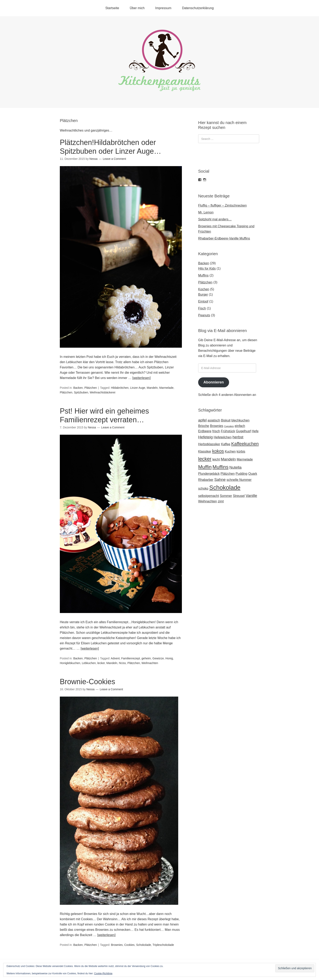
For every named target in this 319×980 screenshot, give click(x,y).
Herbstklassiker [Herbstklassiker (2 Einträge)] (209, 444)
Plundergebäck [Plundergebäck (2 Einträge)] (209, 474)
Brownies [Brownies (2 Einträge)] (217, 426)
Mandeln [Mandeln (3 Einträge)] (228, 459)
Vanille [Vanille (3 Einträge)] (251, 496)
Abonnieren (214, 382)
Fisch (202, 308)
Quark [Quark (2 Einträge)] (253, 474)
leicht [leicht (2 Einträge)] (216, 459)
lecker (101, 663)
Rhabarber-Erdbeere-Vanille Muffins (224, 238)
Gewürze (158, 658)
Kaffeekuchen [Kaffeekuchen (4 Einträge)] (245, 444)
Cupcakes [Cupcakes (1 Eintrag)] (229, 426)
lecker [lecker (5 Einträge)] (205, 459)
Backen (78, 388)
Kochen (204, 289)
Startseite (112, 8)
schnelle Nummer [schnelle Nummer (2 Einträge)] (239, 480)
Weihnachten (150, 663)
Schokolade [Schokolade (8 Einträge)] (225, 487)
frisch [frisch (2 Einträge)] (216, 431)
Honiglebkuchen (70, 663)
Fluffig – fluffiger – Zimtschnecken (222, 205)
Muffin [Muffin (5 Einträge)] (205, 467)
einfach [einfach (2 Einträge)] (240, 426)
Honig (169, 658)
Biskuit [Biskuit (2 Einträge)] (226, 420)
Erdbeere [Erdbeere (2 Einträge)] (205, 431)
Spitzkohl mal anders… (215, 219)
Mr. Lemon (206, 212)
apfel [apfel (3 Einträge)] (202, 420)
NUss (122, 663)
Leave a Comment (114, 159)
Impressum (163, 8)
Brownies (117, 945)
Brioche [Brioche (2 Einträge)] (204, 426)
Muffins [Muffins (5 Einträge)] (221, 467)
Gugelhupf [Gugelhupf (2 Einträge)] (243, 431)
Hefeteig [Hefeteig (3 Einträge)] (205, 437)
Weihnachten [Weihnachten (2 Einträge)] (208, 501)
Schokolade (144, 945)
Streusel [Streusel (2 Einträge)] (239, 496)
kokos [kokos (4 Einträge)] (218, 451)
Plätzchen (91, 388)
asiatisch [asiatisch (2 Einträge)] (214, 420)
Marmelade (166, 388)
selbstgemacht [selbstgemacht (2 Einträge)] (209, 496)
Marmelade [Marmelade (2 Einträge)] (245, 459)
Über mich (137, 8)
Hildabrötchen (120, 388)
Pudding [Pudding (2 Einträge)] (241, 474)
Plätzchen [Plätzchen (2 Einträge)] (228, 474)
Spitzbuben (81, 392)
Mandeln (152, 388)
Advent (115, 658)
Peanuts (204, 315)
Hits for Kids (207, 268)
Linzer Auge (138, 388)
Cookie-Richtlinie (103, 973)
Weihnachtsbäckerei (103, 392)
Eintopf (203, 301)
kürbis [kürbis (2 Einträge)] (241, 451)
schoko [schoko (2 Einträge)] (203, 488)
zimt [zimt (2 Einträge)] (221, 501)
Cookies (129, 945)
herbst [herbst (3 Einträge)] (238, 437)
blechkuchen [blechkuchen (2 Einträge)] (240, 420)
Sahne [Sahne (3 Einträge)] (220, 480)
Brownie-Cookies (87, 682)
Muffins (203, 275)
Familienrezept (131, 658)
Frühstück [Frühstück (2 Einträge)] (228, 431)
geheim (146, 658)
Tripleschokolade (163, 945)
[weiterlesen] (142, 378)
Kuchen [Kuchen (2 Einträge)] (230, 451)
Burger (203, 295)
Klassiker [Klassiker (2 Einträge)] (205, 451)
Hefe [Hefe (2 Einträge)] (255, 431)
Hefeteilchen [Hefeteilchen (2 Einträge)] (223, 437)
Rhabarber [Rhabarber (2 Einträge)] (206, 480)
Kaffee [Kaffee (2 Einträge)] (226, 444)
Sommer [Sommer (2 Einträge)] (226, 496)
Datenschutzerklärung (198, 8)
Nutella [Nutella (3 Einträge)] (235, 467)
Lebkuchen (89, 663)
